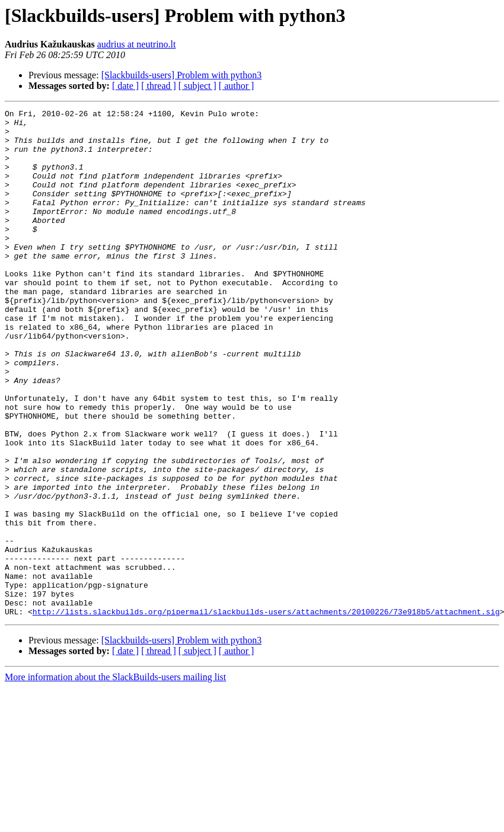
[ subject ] (197, 86)
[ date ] (125, 86)
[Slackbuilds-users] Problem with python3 (182, 75)
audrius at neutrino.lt (137, 44)
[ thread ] (159, 86)
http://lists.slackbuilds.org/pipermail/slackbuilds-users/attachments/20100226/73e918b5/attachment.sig (266, 713)
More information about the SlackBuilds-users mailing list (115, 778)
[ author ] (237, 86)
